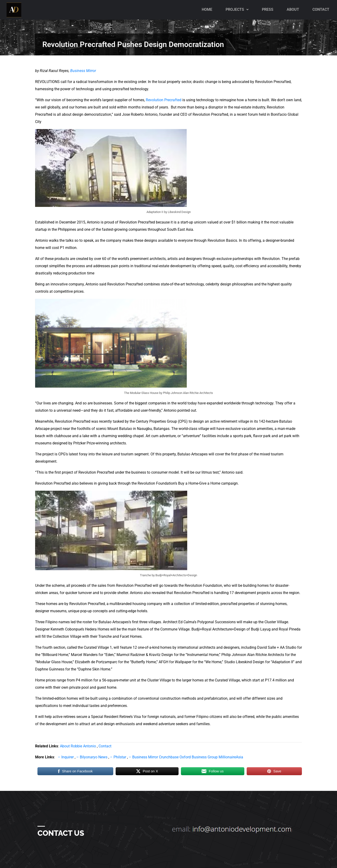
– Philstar (118, 757)
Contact (321, 9)
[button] (237, 10)
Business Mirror (83, 71)
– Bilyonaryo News (92, 757)
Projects (237, 9)
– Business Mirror (143, 757)
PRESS (268, 9)
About (293, 9)
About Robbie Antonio (78, 746)
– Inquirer (66, 757)
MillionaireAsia (231, 757)
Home (207, 9)
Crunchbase (169, 757)
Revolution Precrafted (164, 100)
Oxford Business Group (199, 757)
